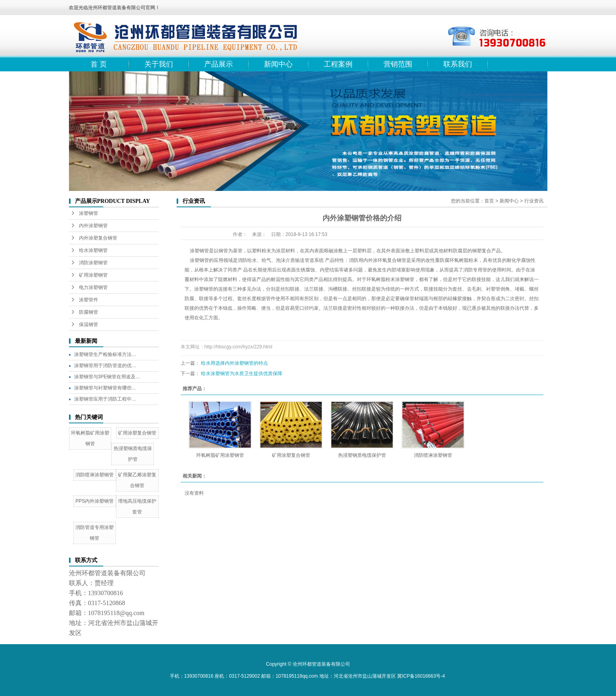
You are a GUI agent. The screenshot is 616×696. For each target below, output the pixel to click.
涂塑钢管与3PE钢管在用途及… (107, 377)
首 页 (99, 64)
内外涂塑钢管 (93, 226)
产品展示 (218, 64)
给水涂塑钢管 (93, 250)
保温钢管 (89, 324)
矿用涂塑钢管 (93, 275)
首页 (489, 201)
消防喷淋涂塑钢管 (94, 475)
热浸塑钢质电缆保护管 (362, 455)
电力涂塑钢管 (93, 287)
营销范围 (398, 64)
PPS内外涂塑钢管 (94, 501)
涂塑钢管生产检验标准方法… (105, 354)
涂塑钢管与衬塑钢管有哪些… (105, 388)
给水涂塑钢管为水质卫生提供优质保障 (242, 374)
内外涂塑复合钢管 (98, 238)
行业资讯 (534, 201)
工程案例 (338, 64)
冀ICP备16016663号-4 (421, 676)
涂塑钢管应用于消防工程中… (105, 399)
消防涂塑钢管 (93, 263)
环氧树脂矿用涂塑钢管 (220, 455)
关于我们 (159, 64)
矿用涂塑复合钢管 (137, 433)
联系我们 (458, 64)
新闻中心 (278, 64)
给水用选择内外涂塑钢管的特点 (234, 363)
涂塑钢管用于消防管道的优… (105, 366)
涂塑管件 (89, 300)
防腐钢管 (89, 312)
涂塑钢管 (89, 213)
